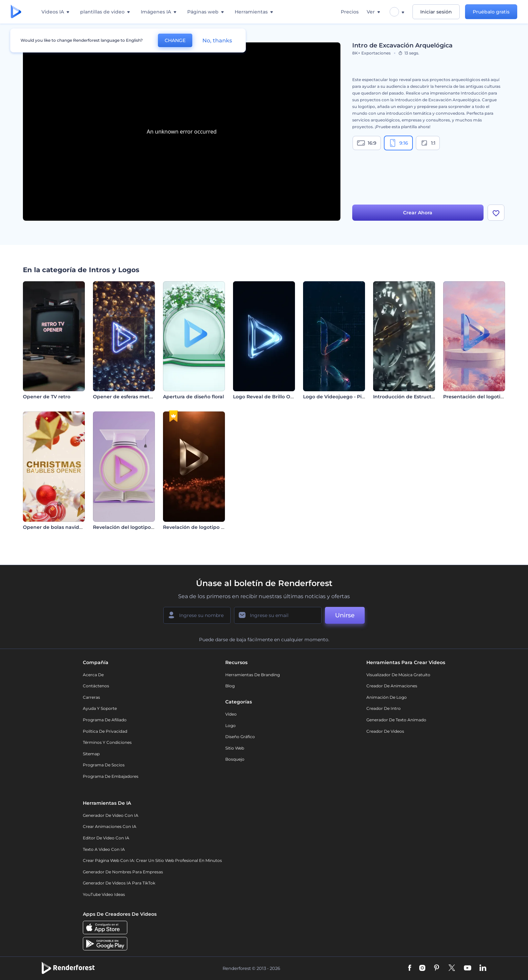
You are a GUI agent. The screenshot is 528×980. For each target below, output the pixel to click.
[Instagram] (422, 968)
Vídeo (231, 714)
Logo (230, 725)
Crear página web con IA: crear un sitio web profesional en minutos (152, 860)
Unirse (345, 615)
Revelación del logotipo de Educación (139, 527)
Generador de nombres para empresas (123, 872)
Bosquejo (235, 759)
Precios (350, 12)
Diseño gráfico (240, 737)
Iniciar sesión (436, 12)
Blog (230, 686)
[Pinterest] (437, 968)
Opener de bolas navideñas (57, 527)
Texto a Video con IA (104, 849)
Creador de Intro (384, 708)
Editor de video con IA (106, 838)
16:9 (367, 143)
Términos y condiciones (107, 742)
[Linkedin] (483, 968)
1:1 (428, 143)
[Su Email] (278, 615)
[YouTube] (468, 968)
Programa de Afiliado (105, 720)
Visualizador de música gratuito (398, 675)
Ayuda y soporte (100, 708)
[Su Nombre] (197, 615)
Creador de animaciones (392, 686)
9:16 (398, 143)
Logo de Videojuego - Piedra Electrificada (354, 397)
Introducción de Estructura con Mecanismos (427, 397)
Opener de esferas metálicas (128, 397)
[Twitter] (452, 968)
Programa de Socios (104, 765)
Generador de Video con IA (111, 815)
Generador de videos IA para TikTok (119, 883)
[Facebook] (410, 968)
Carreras (91, 697)
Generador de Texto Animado (396, 720)
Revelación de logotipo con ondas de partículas (222, 527)
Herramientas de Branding (253, 675)
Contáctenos (96, 686)
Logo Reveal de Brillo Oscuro (268, 397)
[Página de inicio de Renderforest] (16, 12)
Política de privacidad (105, 731)
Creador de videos (385, 731)
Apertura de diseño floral (193, 397)
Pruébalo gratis (491, 12)
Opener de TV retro (47, 397)
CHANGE (175, 40)
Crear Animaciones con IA (110, 826)
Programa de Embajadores (111, 776)
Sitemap (91, 754)
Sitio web (235, 748)
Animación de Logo (387, 697)
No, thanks (217, 41)
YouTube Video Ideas (104, 894)
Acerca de (93, 675)
